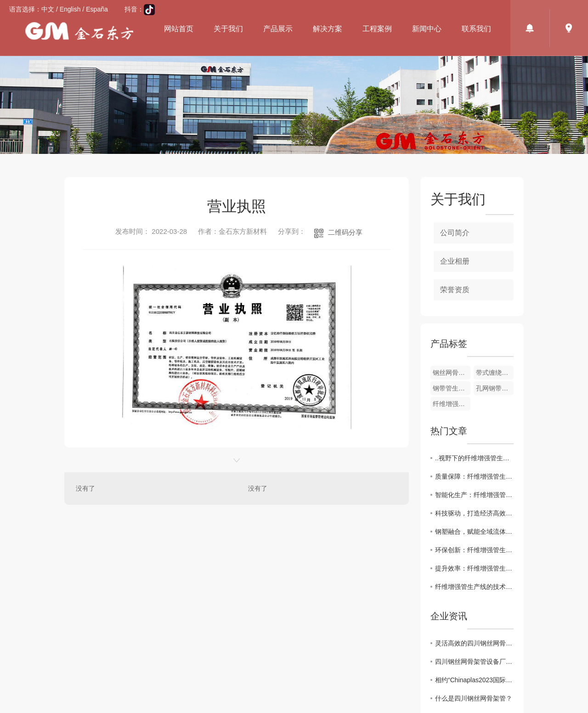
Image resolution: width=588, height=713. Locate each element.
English (70, 9)
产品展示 (278, 29)
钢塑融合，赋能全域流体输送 (474, 532)
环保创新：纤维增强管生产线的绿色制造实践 (474, 550)
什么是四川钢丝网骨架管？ (474, 698)
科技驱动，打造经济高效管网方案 (474, 513)
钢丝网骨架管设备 (452, 373)
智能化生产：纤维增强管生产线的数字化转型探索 (474, 495)
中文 (48, 9)
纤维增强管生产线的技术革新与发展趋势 (474, 587)
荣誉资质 (455, 290)
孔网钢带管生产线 (495, 388)
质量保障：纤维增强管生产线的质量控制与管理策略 (474, 476)
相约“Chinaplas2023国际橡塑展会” (474, 680)
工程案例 (377, 29)
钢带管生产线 (452, 388)
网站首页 (179, 29)
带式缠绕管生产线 (495, 373)
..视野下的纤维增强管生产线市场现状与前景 (474, 458)
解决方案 (328, 29)
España (97, 9)
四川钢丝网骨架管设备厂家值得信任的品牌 (474, 662)
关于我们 (228, 29)
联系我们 (476, 29)
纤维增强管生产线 (452, 404)
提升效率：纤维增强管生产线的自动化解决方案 (474, 568)
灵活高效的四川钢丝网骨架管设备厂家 (474, 643)
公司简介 (455, 233)
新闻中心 (427, 29)
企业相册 (455, 261)
